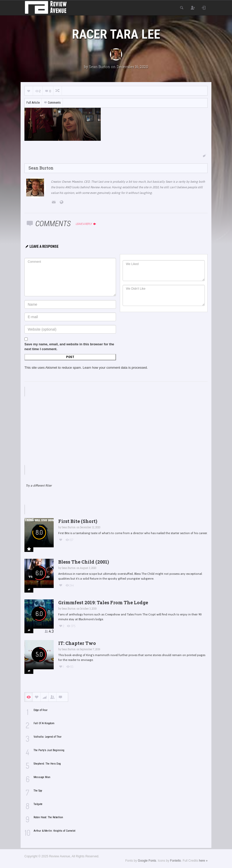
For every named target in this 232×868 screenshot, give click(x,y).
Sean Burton (99, 67)
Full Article (33, 103)
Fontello (176, 861)
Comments (52, 103)
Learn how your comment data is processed (115, 368)
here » (203, 861)
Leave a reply (86, 224)
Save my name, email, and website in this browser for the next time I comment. (69, 347)
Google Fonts (147, 861)
